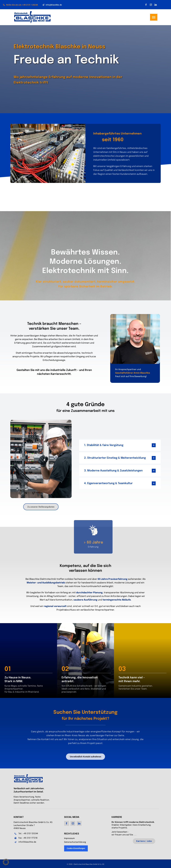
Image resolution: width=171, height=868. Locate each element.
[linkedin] (156, 5)
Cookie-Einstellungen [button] (76, 848)
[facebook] (146, 5)
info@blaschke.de (27, 842)
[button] (6, 862)
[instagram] (151, 5)
